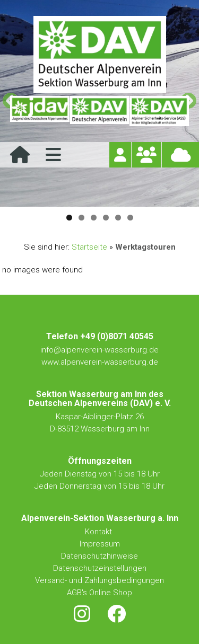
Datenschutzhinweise (99, 556)
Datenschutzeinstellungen (100, 568)
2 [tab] (81, 218)
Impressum (100, 544)
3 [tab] (94, 218)
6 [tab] (130, 218)
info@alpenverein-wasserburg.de (99, 350)
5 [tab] (118, 218)
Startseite (89, 247)
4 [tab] (106, 218)
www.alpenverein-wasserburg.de (100, 362)
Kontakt (99, 532)
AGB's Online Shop (99, 593)
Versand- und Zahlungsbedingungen (99, 580)
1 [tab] (69, 218)
